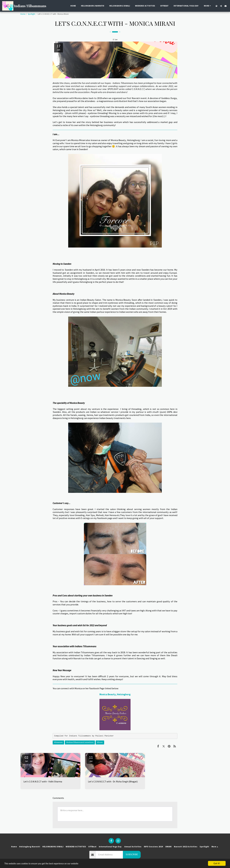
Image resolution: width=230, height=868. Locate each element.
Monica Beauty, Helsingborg (115, 694)
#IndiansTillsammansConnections (80, 742)
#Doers (100, 742)
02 (26, 759)
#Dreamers (58, 742)
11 (91, 759)
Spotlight (31, 14)
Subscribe (132, 854)
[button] (221, 6)
